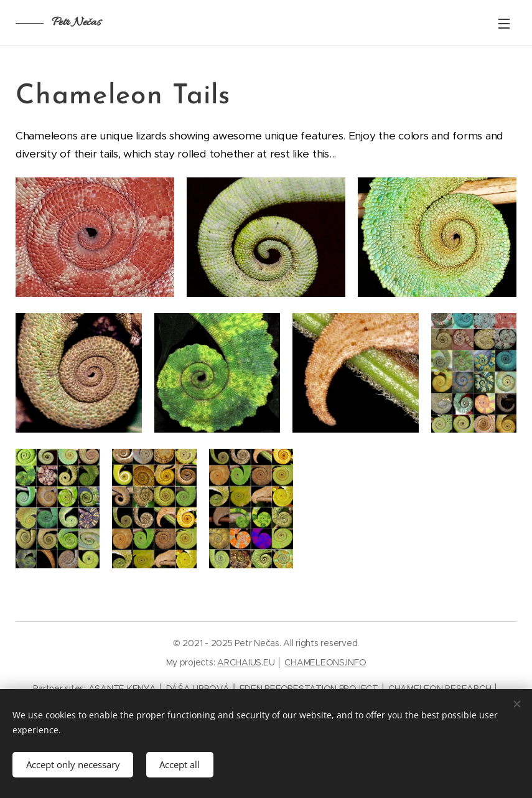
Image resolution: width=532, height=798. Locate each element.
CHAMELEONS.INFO (325, 662)
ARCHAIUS (239, 662)
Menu (504, 24)
